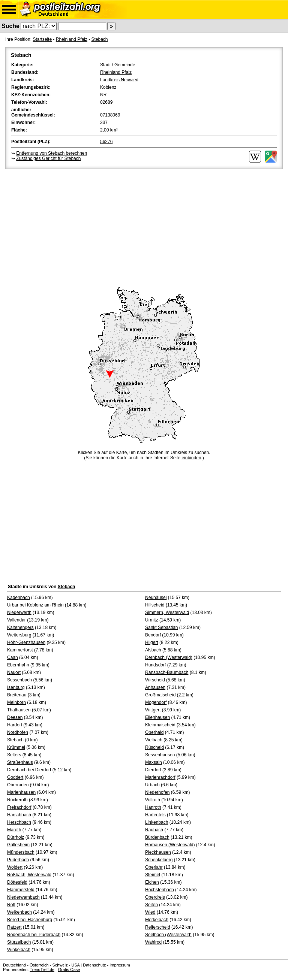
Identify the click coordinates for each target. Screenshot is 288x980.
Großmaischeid (160, 695)
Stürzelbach (19, 942)
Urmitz (152, 620)
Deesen (15, 717)
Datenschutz (94, 965)
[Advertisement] (144, 227)
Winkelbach (19, 950)
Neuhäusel (156, 598)
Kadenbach (19, 598)
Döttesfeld (17, 882)
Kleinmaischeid (160, 725)
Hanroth (153, 807)
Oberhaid (154, 732)
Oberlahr (154, 867)
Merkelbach (157, 920)
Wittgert (153, 710)
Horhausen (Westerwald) (170, 845)
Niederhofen (157, 792)
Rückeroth (17, 800)
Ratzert (14, 927)
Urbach (152, 785)
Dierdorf (153, 770)
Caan (13, 657)
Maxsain (154, 762)
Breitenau (17, 695)
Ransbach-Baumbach (167, 672)
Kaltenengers (20, 627)
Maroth (14, 830)
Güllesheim (18, 845)
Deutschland (14, 965)
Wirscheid (155, 680)
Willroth (153, 800)
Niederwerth (19, 612)
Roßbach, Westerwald (29, 875)
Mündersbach (21, 852)
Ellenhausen (157, 717)
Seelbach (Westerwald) (168, 935)
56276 (106, 142)
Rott (11, 905)
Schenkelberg (159, 860)
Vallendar (16, 620)
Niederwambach (23, 897)
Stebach (99, 39)
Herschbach (19, 822)
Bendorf (153, 635)
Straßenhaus (20, 762)
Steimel (153, 875)
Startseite (42, 39)
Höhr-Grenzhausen (26, 642)
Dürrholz (16, 837)
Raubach (154, 830)
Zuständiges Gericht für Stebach (48, 158)
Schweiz (60, 965)
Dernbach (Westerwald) (169, 657)
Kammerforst (20, 650)
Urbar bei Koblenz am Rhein (35, 605)
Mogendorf (156, 702)
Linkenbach (157, 822)
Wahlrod (153, 942)
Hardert (15, 725)
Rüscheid (154, 747)
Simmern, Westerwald (167, 612)
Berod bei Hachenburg (30, 920)
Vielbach (154, 740)
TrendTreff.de (42, 970)
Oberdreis (155, 897)
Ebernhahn (18, 665)
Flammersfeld (21, 890)
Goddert (15, 777)
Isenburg (16, 687)
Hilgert (152, 642)
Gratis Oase (69, 970)
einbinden (191, 458)
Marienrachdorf (160, 777)
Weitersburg (19, 635)
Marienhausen (21, 792)
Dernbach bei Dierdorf (29, 770)
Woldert (15, 867)
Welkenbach (19, 912)
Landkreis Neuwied (119, 80)
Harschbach (19, 815)
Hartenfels (155, 815)
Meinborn (16, 702)
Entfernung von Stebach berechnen (52, 153)
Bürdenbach (157, 837)
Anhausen (155, 687)
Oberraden (18, 785)
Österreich (39, 965)
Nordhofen (18, 732)
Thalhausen (19, 710)
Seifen (151, 905)
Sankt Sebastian (161, 627)
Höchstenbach (160, 890)
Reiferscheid (158, 927)
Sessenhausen (160, 755)
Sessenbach (19, 680)
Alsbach (153, 650)
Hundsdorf (155, 665)
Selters (14, 755)
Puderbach (18, 860)
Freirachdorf (19, 807)
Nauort (14, 672)
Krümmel (16, 747)
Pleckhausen (158, 852)
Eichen (152, 882)
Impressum (120, 965)
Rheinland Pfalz (72, 39)
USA (75, 965)
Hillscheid (155, 605)
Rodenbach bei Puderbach (34, 935)
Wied (150, 912)
